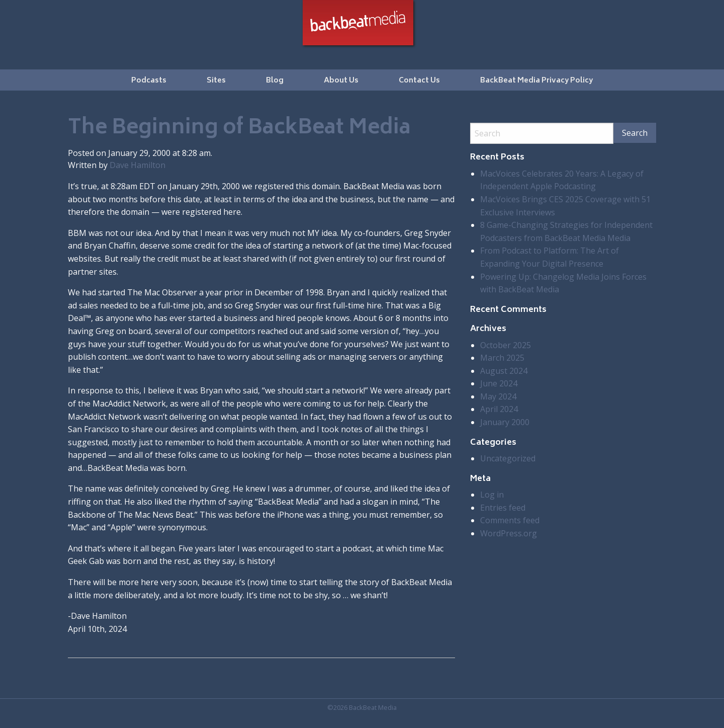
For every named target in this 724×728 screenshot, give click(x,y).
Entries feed (503, 508)
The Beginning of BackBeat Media (239, 129)
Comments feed (510, 520)
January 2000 (505, 422)
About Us (341, 81)
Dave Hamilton (138, 165)
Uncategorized (508, 458)
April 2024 (499, 409)
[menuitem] (149, 80)
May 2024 (498, 396)
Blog (275, 81)
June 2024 (499, 383)
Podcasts (149, 81)
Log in (492, 495)
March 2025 (502, 358)
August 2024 (504, 371)
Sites (216, 81)
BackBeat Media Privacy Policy (536, 81)
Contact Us (419, 81)
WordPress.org (509, 533)
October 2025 (506, 345)
